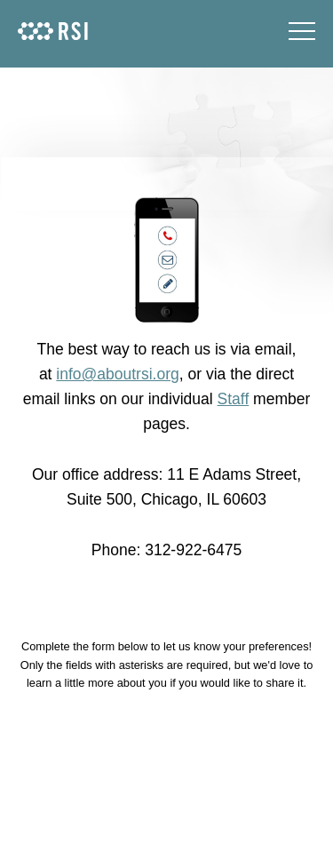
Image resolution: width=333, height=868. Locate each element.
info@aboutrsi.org (117, 374)
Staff (234, 399)
